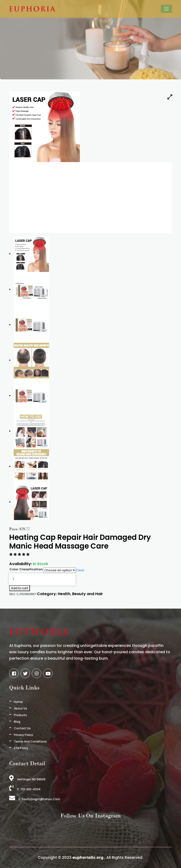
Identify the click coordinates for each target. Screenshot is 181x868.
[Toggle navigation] (166, 9)
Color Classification (26, 569)
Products (20, 715)
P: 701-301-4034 (25, 789)
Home (18, 702)
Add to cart (20, 588)
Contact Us (22, 728)
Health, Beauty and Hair (80, 594)
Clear (80, 570)
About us (21, 708)
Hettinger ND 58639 (27, 779)
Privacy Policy (23, 735)
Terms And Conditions (30, 741)
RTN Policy (21, 748)
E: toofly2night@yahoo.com (35, 799)
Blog (17, 722)
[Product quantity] (42, 579)
